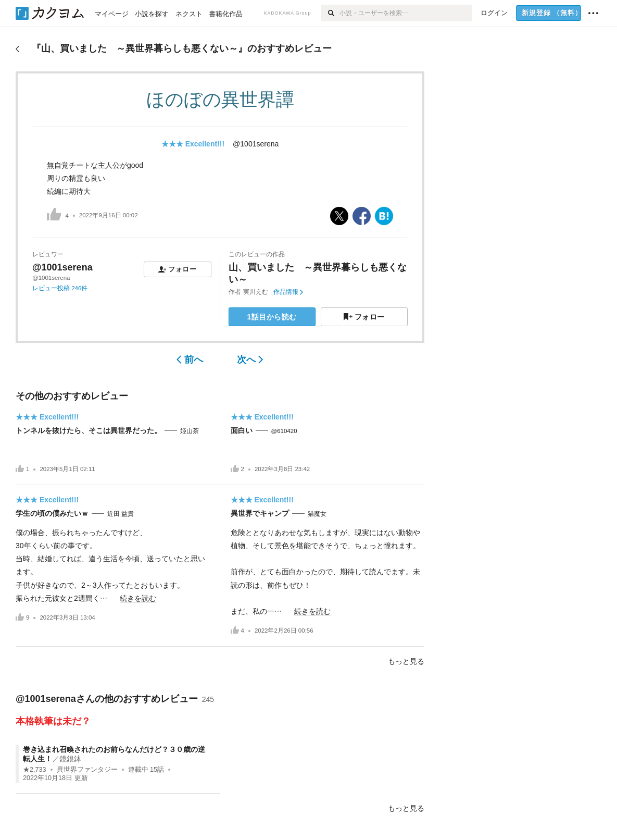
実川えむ (256, 292)
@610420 (284, 431)
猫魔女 (317, 514)
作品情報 (288, 292)
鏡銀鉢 (70, 759)
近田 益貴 (121, 514)
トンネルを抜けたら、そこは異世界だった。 (89, 430)
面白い (242, 430)
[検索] (330, 13)
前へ (190, 360)
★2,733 (35, 770)
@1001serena (256, 144)
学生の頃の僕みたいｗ (52, 513)
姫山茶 (190, 431)
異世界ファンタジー (87, 770)
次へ (250, 360)
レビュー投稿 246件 (60, 288)
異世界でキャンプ (260, 513)
